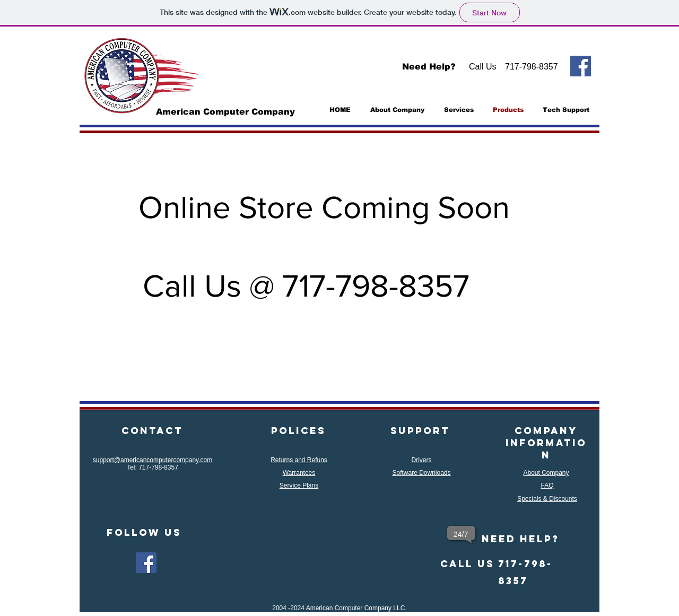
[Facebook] (581, 66)
